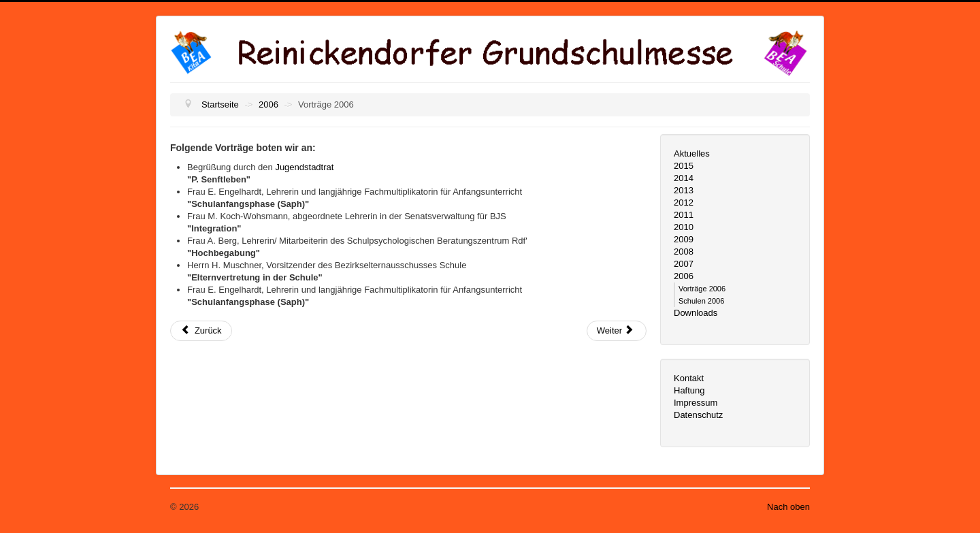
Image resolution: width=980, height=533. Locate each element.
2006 (684, 276)
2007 (684, 264)
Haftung (689, 390)
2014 (684, 178)
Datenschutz (698, 415)
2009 (684, 239)
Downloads (696, 313)
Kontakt (689, 378)
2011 (684, 215)
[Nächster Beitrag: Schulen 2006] (617, 331)
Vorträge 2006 (702, 289)
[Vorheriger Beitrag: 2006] (201, 331)
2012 (684, 203)
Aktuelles (692, 154)
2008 (684, 252)
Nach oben (788, 507)
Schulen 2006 (701, 301)
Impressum (696, 403)
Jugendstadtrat (304, 167)
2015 (684, 166)
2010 (684, 227)
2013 (684, 190)
